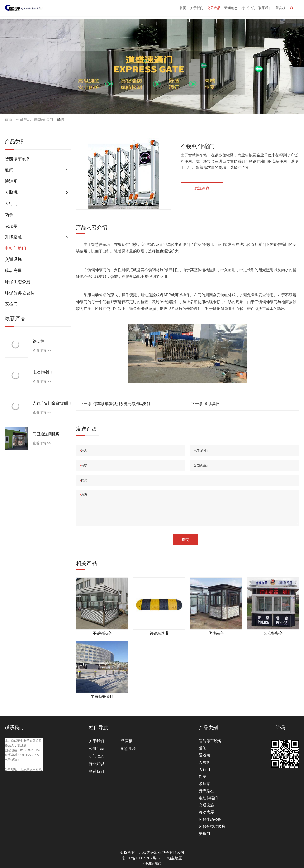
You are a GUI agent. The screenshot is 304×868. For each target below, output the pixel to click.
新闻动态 (231, 10)
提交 (185, 540)
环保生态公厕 (18, 282)
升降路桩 (13, 237)
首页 (183, 10)
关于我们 (197, 10)
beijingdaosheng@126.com (24, 764)
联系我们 (265, 10)
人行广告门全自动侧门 (52, 403)
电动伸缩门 (44, 120)
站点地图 (129, 749)
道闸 (9, 170)
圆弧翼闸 (212, 404)
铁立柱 (38, 341)
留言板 (280, 10)
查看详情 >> (42, 350)
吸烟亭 (11, 226)
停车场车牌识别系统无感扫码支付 (122, 404)
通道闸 (11, 181)
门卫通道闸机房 (46, 434)
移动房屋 (13, 271)
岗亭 (9, 215)
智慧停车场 (101, 245)
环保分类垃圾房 (20, 293)
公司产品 (214, 10)
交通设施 (13, 259)
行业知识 (248, 10)
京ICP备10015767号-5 (141, 858)
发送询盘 (202, 188)
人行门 (11, 204)
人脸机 (11, 192)
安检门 (11, 304)
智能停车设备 (18, 159)
